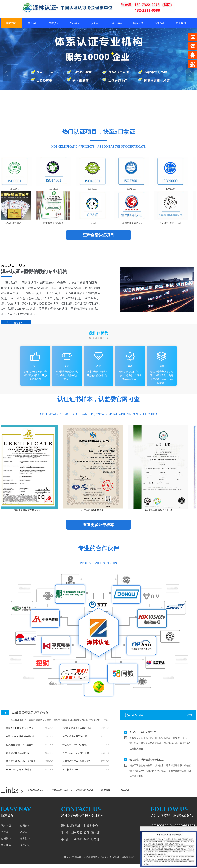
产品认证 (75, 23)
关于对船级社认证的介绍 (75, 736)
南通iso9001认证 (60, 790)
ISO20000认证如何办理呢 (19, 770)
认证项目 (117, 23)
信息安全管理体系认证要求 (20, 745)
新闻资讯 (160, 23)
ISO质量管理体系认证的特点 (30, 713)
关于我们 (181, 23)
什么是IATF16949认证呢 (74, 745)
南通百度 (106, 790)
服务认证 (96, 23)
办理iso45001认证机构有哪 (76, 753)
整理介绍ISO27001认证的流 (20, 728)
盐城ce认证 (124, 790)
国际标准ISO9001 (71, 770)
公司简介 (25, 826)
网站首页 (11, 23)
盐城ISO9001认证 (85, 790)
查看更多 (18, 323)
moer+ (190, 715)
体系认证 (33, 23)
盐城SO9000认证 (36, 790)
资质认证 (54, 23)
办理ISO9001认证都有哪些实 (20, 736)
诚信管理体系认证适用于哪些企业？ (148, 760)
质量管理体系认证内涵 (17, 753)
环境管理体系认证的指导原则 (21, 761)
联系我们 (25, 845)
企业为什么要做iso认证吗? (143, 733)
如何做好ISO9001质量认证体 (77, 761)
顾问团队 (138, 23)
